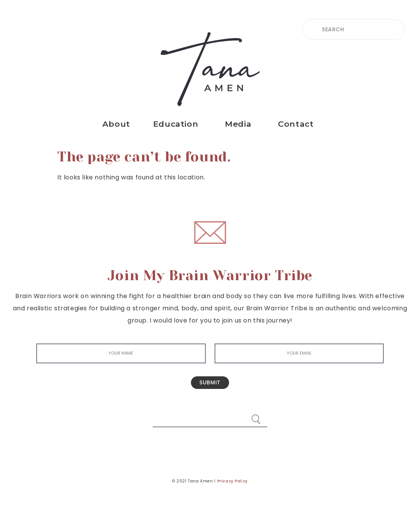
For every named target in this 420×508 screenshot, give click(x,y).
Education (178, 124)
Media (240, 124)
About (116, 124)
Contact (298, 124)
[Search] (256, 415)
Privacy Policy (233, 481)
